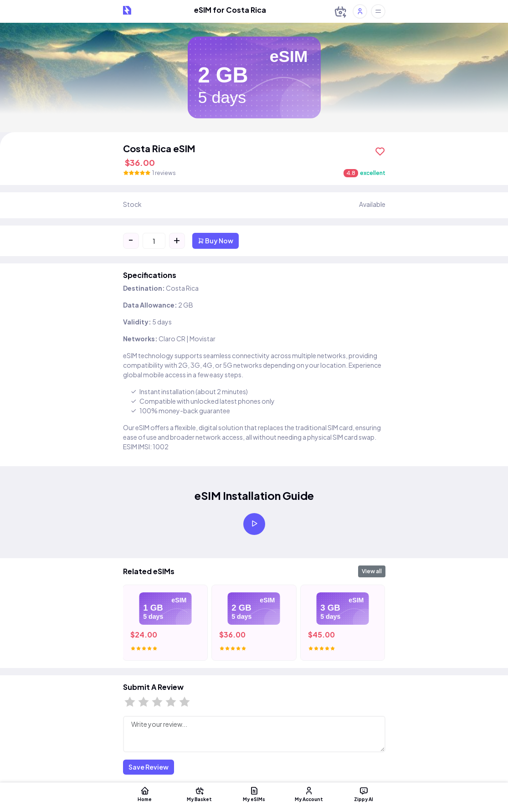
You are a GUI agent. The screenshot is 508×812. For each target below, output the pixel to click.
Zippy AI (364, 794)
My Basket (200, 794)
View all (372, 571)
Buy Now (216, 241)
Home (145, 794)
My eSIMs (254, 794)
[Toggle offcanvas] (378, 11)
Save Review (149, 767)
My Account (309, 794)
